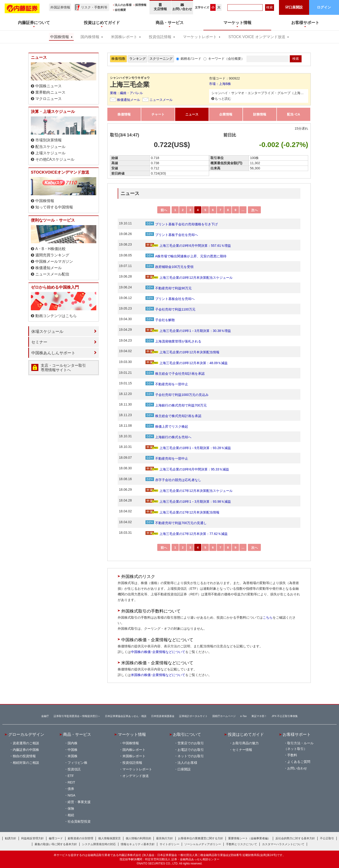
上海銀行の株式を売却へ (168, 437)
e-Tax (244, 716)
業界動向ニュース (50, 92)
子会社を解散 (160, 320)
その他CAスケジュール (55, 159)
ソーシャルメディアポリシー (203, 844)
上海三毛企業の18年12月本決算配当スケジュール (189, 278)
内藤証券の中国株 (26, 750)
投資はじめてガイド (246, 734)
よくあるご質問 (299, 762)
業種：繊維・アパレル (126, 93)
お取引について (187, 734)
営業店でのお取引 (191, 743)
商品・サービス (77, 734)
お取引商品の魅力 (246, 743)
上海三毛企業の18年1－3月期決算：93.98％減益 (188, 502)
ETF (71, 776)
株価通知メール (129, 100)
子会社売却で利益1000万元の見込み (177, 395)
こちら (268, 617)
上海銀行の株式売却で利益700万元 (176, 405)
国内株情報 (90, 37)
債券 (71, 789)
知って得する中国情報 (54, 207)
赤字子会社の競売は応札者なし (173, 480)
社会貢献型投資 (79, 821)
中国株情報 (60, 37)
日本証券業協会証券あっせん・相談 (126, 716)
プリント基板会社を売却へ (170, 299)
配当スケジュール (50, 147)
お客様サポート (297, 734)
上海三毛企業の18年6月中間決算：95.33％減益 (187, 469)
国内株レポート (134, 750)
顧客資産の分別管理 (81, 838)
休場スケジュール (47, 331)
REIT (71, 782)
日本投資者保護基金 (163, 716)
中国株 (73, 750)
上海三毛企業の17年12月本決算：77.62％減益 (187, 534)
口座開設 (184, 769)
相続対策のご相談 (26, 763)
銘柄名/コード (191, 59)
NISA (71, 795)
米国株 (73, 756)
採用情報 (141, 5)
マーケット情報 (132, 734)
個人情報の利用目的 (138, 838)
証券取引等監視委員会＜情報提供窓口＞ (77, 716)
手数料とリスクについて (242, 844)
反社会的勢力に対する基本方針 (295, 838)
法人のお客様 (123, 5)
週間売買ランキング (52, 255)
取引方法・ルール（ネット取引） (299, 746)
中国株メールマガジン (54, 261)
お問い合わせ (182, 7)
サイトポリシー (169, 844)
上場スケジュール (50, 153)
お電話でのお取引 (191, 750)
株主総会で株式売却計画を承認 (173, 416)
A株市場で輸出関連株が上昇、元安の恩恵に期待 (186, 256)
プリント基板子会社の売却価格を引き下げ (182, 224)
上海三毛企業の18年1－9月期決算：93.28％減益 (188, 448)
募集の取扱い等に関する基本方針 (56, 844)
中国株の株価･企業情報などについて (158, 652)
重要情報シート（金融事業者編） (249, 838)
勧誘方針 (11, 838)
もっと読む (223, 99)
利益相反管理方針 (32, 838)
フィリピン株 (77, 763)
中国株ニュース (48, 86)
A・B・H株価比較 (50, 249)
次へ (254, 210)
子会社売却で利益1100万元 (170, 309)
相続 (71, 815)
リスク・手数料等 (94, 7)
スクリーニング (161, 59)
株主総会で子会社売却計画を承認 (175, 374)
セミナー (39, 342)
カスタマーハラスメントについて (283, 844)
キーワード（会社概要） (226, 59)
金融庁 (45, 716)
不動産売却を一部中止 (167, 384)
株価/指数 (118, 59)
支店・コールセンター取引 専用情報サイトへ (63, 368)
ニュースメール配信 (52, 274)
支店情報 (160, 7)
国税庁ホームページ (224, 716)
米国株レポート (124, 37)
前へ (164, 210)
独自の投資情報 (24, 756)
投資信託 (74, 769)
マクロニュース (48, 99)
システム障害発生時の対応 (99, 844)
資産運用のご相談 (26, 743)
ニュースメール (161, 100)
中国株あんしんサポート (53, 353)
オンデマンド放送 (136, 776)
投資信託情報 (160, 37)
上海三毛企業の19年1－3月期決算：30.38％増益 (188, 331)
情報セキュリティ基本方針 (138, 844)
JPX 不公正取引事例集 (285, 716)
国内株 (73, 743)
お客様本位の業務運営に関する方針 (201, 838)
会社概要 (120, 10)
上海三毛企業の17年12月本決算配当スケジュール (189, 491)
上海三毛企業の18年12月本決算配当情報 (182, 352)
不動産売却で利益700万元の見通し (176, 523)
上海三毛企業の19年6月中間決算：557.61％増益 (188, 246)
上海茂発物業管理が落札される (173, 341)
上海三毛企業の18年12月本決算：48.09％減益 (187, 363)
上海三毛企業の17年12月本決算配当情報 (182, 512)
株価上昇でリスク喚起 (167, 426)
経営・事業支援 (79, 802)
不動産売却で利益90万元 (169, 288)
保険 (71, 808)
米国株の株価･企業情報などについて (158, 675)
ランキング (137, 59)
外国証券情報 (60, 7)
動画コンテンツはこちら (56, 316)
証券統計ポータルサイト (193, 716)
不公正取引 (327, 838)
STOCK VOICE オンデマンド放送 (257, 37)
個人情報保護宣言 (109, 838)
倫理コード (56, 838)
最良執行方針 (165, 838)
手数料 (292, 755)
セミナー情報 (242, 750)
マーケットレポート (200, 37)
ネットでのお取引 (191, 756)
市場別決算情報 (48, 140)
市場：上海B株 (220, 84)
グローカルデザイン (26, 734)
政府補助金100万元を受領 (169, 267)
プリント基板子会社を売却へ (172, 235)
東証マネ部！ (259, 716)
